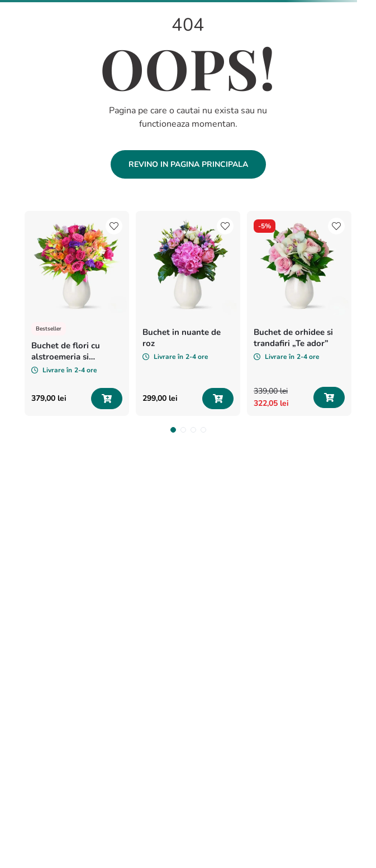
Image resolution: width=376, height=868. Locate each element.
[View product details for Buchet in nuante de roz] (188, 313)
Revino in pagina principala (188, 164)
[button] (173, 430)
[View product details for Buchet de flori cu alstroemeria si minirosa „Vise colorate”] (77, 313)
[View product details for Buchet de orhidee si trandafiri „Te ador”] (299, 313)
